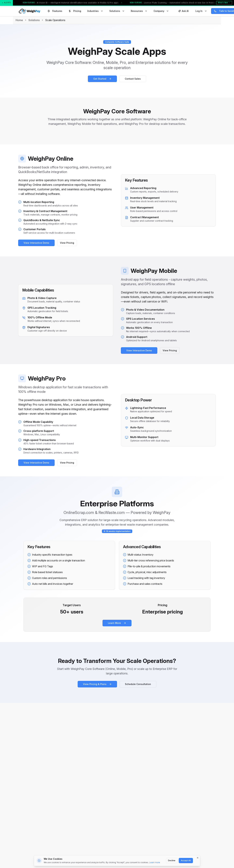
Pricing (75, 11)
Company (161, 11)
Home (19, 20)
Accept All (186, 860)
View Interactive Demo (35, 243)
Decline (172, 860)
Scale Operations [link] (55, 20)
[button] (117, 3)
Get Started (102, 79)
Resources (139, 11)
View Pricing (66, 243)
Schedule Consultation (138, 684)
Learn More (117, 623)
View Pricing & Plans (97, 684)
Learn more (155, 862)
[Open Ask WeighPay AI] (183, 11)
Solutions (117, 11)
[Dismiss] (198, 858)
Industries (95, 11)
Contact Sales (133, 79)
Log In (201, 11)
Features (55, 11)
